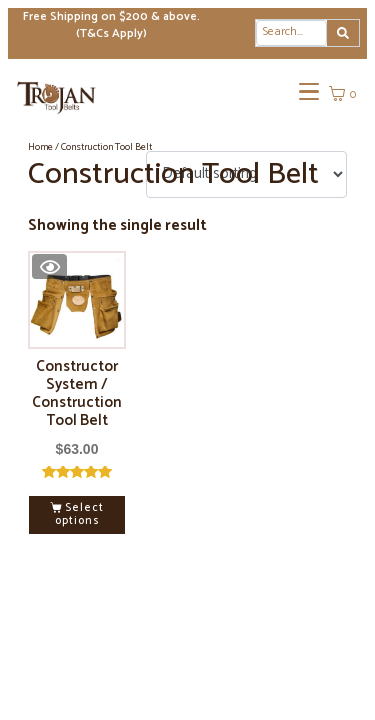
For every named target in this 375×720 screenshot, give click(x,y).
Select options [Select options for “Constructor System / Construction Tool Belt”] (80, 514)
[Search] (343, 33)
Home (40, 147)
